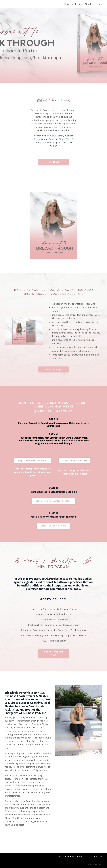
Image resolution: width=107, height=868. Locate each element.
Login (99, 4)
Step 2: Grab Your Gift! (75, 460)
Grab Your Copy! (54, 369)
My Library (77, 4)
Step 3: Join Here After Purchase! (53, 501)
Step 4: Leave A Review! (54, 526)
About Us (90, 4)
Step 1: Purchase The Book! (32, 460)
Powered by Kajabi (95, 864)
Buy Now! (53, 162)
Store (67, 4)
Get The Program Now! (54, 653)
